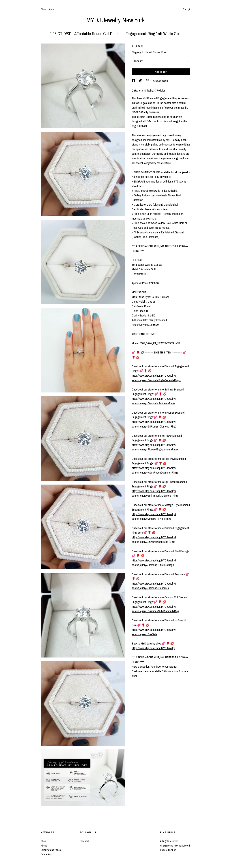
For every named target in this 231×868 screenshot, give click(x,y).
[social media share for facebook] (133, 81)
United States (153, 52)
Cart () (187, 9)
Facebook (85, 841)
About (52, 9)
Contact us (46, 854)
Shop (43, 9)
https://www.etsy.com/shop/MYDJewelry (153, 648)
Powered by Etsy (168, 850)
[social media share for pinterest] (148, 81)
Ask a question (160, 81)
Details (137, 90)
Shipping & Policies (155, 90)
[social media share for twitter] (141, 81)
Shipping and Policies (52, 850)
